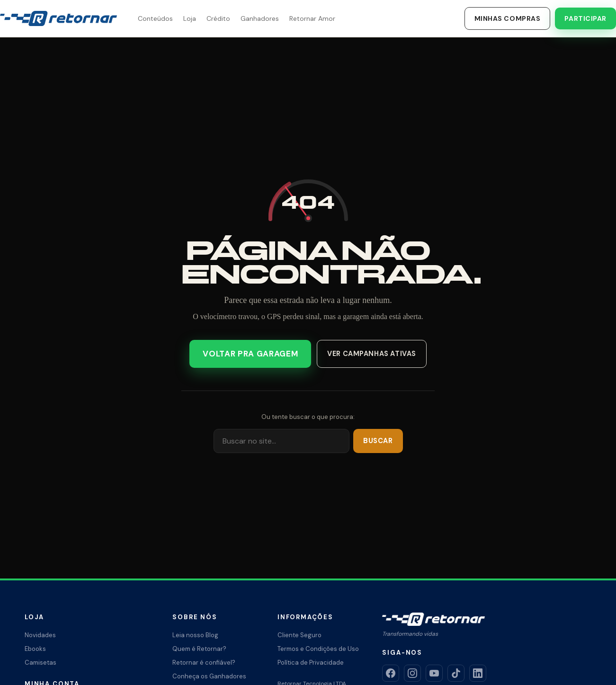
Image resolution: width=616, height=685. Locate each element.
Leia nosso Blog (195, 635)
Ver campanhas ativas (370, 354)
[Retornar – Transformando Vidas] (58, 18)
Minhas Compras (508, 18)
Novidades (40, 635)
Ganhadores (260, 18)
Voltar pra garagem (251, 354)
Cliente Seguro (299, 635)
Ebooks (35, 649)
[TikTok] (456, 673)
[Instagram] (412, 673)
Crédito (218, 18)
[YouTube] (434, 673)
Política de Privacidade (311, 663)
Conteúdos (155, 18)
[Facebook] (391, 673)
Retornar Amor (312, 18)
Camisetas (40, 663)
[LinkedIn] (478, 673)
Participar (585, 18)
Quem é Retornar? (199, 649)
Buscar (379, 441)
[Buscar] (282, 440)
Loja (190, 18)
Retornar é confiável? (204, 663)
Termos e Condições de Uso (318, 649)
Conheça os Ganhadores (209, 676)
